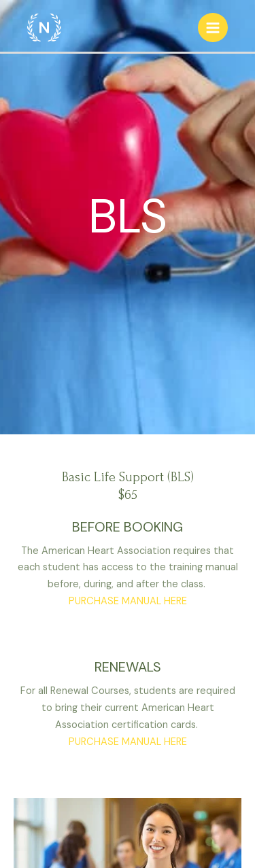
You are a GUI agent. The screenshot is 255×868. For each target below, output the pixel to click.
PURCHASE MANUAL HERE (128, 601)
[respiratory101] (44, 27)
